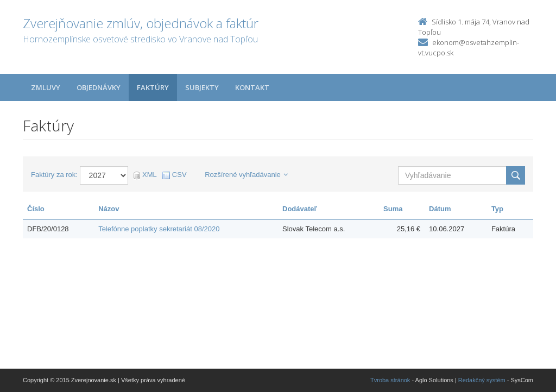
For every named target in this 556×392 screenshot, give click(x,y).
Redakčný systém (482, 380)
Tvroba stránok (390, 380)
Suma (393, 209)
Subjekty (202, 87)
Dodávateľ (300, 209)
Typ (497, 209)
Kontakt (252, 87)
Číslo (36, 209)
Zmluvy (46, 87)
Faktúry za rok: (54, 175)
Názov (109, 209)
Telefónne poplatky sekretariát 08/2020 (159, 229)
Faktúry (153, 87)
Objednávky (99, 87)
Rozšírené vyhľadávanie (246, 175)
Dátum (440, 209)
